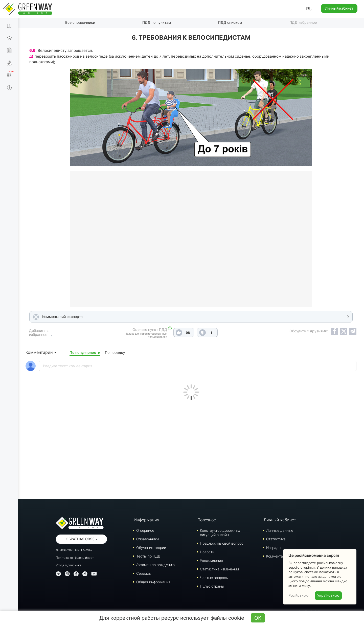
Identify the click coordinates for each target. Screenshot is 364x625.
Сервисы (144, 573)
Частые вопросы (214, 578)
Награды (274, 548)
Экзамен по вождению (155, 565)
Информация (146, 520)
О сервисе (145, 530)
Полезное (207, 520)
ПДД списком (230, 22)
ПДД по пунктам (157, 22)
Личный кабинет (339, 8)
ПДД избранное (303, 22)
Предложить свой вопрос (222, 543)
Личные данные (280, 530)
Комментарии (278, 556)
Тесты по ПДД (148, 556)
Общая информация (153, 582)
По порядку (115, 352)
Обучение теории (151, 548)
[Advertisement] (191, 448)
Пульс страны (212, 586)
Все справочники (80, 22)
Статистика (276, 539)
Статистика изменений (219, 569)
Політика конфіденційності (75, 558)
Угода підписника (69, 565)
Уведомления (211, 560)
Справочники (147, 539)
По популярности (85, 352)
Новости (207, 552)
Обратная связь (81, 539)
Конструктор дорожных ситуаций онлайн (220, 533)
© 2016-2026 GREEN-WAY (74, 550)
